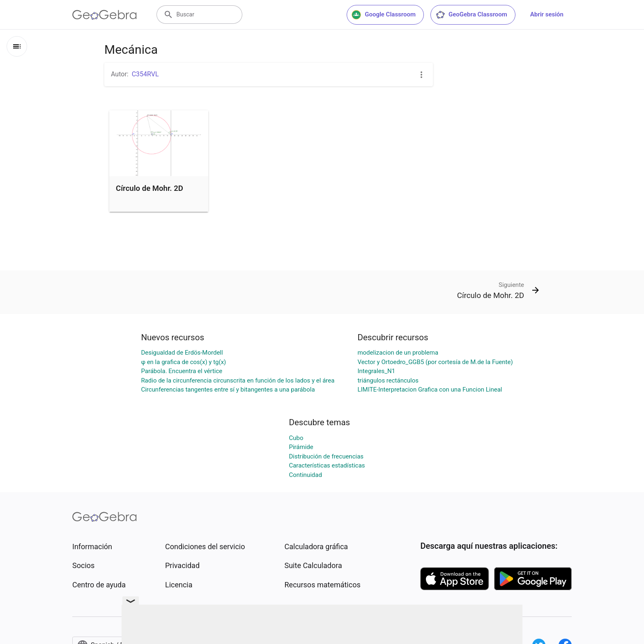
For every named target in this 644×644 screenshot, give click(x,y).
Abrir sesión (547, 14)
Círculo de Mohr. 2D (149, 188)
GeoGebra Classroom (471, 15)
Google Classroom (384, 15)
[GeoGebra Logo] (105, 15)
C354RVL (145, 74)
